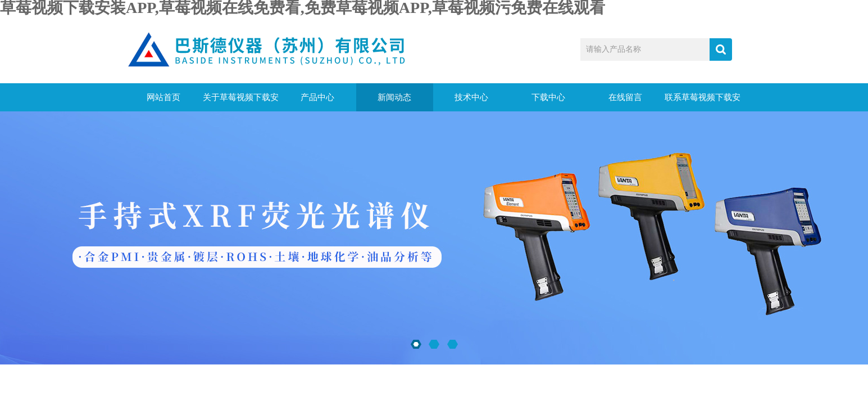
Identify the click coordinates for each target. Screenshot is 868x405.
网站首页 (163, 97)
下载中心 (548, 97)
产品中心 (317, 97)
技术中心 (471, 97)
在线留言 (625, 97)
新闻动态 (394, 97)
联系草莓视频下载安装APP (703, 102)
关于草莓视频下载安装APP (241, 102)
